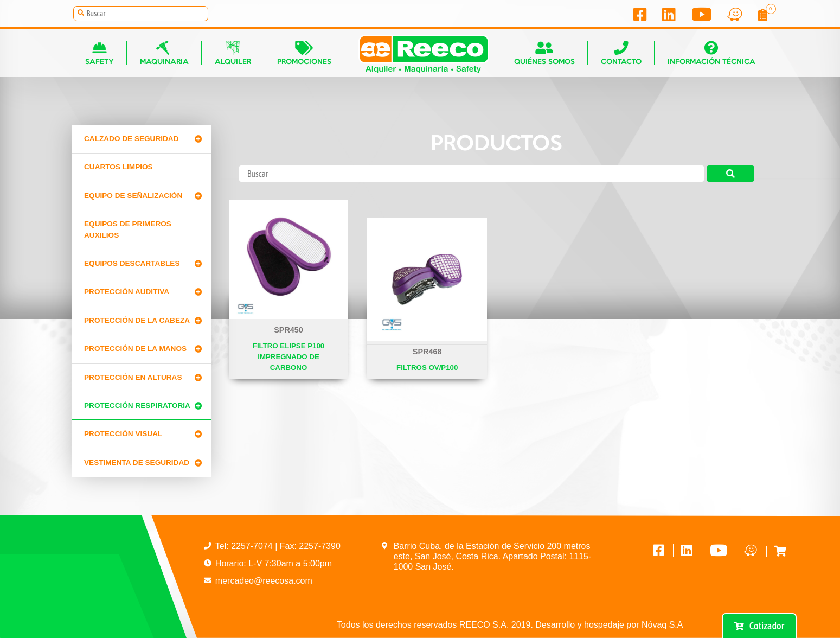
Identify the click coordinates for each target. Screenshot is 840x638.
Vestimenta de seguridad (137, 462)
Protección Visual (123, 434)
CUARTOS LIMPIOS (118, 167)
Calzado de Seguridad (131, 139)
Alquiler (233, 53)
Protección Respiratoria (137, 406)
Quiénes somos (544, 53)
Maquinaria (164, 53)
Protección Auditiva (127, 292)
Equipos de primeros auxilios (128, 229)
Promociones (304, 53)
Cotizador (759, 626)
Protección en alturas (133, 377)
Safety (100, 53)
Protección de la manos (135, 349)
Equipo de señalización (133, 196)
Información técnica (711, 53)
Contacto (621, 53)
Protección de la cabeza (137, 320)
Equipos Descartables (132, 263)
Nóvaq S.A (662, 625)
